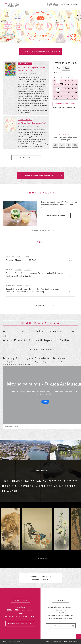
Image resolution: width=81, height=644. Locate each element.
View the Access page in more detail (61, 626)
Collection (43, 6)
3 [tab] (42, 41)
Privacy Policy (7, 641)
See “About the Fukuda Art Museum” (40, 349)
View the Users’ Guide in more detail (20, 624)
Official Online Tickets (71, 6)
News (50, 6)
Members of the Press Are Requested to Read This (40, 578)
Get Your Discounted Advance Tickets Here (41, 51)
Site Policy (17, 641)
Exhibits (28, 256)
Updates (19, 256)
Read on (72, 260)
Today (66, 68)
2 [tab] (39, 41)
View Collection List (40, 559)
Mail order (64, 6)
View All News (40, 305)
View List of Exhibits (26, 158)
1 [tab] (37, 41)
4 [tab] (44, 41)
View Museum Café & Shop (56, 216)
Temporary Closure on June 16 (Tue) (21, 260)
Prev (57, 68)
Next (57, 73)
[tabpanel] (40, 26)
